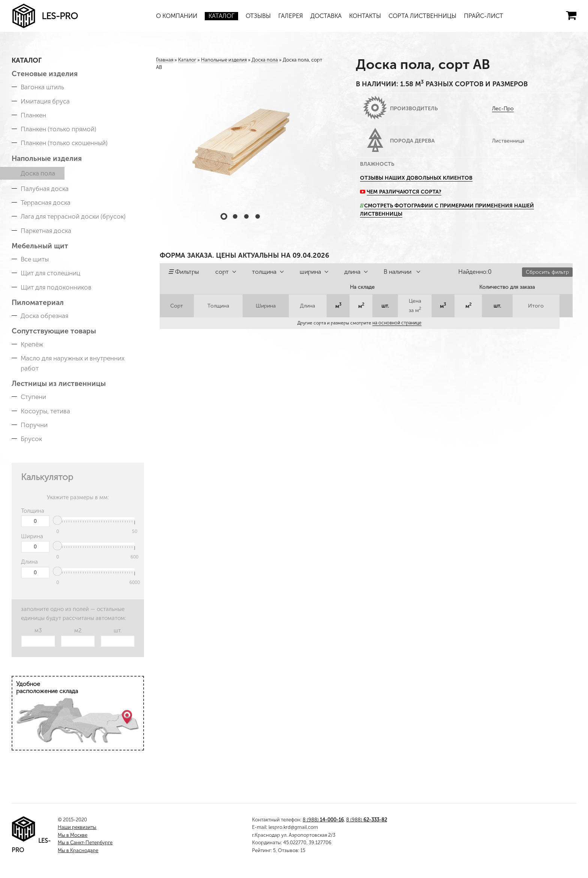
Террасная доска (46, 203)
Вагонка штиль (42, 87)
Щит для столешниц (50, 273)
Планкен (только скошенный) (64, 143)
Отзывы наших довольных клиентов (416, 178)
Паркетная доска (46, 231)
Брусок (31, 439)
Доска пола (38, 173)
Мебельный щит (40, 246)
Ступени (33, 397)
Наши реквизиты (77, 827)
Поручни (34, 425)
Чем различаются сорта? (404, 192)
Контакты (365, 16)
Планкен (33, 115)
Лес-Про (503, 109)
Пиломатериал (38, 302)
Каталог (221, 16)
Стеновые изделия (45, 74)
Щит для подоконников (56, 287)
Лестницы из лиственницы (59, 383)
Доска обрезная (44, 316)
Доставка (326, 16)
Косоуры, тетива (45, 411)
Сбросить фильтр (547, 272)
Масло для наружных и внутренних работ (73, 363)
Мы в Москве (73, 835)
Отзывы (258, 16)
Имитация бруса (45, 101)
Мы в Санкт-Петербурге (85, 843)
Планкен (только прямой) (58, 129)
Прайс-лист (484, 16)
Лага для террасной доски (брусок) (73, 216)
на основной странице (397, 323)
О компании (177, 16)
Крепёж (32, 344)
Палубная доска (45, 189)
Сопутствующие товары (54, 331)
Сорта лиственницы (422, 16)
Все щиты (35, 259)
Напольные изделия (47, 158)
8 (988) (323, 820)
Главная (165, 60)
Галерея (291, 16)
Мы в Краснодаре (78, 850)
